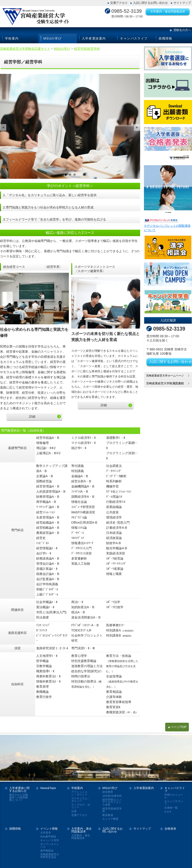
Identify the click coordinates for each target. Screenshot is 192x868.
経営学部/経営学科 (112, 810)
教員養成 (108, 815)
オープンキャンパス (50, 846)
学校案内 (12, 38)
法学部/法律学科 (112, 796)
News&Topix (48, 788)
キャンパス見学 (50, 840)
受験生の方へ (182, 30)
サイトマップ (182, 3)
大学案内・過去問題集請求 (168, 11)
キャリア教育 (110, 819)
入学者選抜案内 (94, 38)
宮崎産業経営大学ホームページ (167, 376)
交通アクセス (119, 3)
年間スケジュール (174, 796)
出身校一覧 (171, 808)
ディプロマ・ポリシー (81, 806)
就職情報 (165, 38)
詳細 (32, 416)
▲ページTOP (177, 727)
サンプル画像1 (66, 175)
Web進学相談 (48, 837)
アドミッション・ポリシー (79, 793)
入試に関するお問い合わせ (150, 3)
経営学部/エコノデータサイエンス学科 (112, 802)
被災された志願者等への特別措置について (19, 797)
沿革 (74, 811)
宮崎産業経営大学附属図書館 (165, 383)
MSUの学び (53, 38)
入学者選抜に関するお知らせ (19, 790)
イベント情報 (49, 829)
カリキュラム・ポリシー (81, 800)
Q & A (168, 812)
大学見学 (46, 833)
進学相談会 (47, 851)
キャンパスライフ (134, 38)
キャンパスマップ (174, 803)
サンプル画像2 (70, 175)
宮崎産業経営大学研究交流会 (50, 856)
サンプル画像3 (75, 175)
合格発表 (170, 829)
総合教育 (108, 792)
